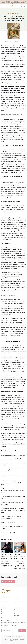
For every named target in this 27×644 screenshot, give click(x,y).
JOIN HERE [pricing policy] (21, 1)
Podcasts (3, 614)
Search (22, 6)
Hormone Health (15, 13)
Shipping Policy (18, 601)
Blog (2, 612)
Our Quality (4, 599)
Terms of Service (5, 603)
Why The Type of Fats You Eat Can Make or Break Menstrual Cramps (13, 18)
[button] (14, 6)
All (9, 13)
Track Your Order (18, 599)
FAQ (15, 605)
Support (16, 603)
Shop (2, 610)
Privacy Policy (4, 601)
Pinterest (18, 614)
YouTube (17, 616)
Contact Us (17, 597)
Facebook (18, 612)
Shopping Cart (25, 6)
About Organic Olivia (6, 597)
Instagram (18, 610)
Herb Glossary (5, 616)
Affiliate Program (5, 605)
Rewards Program (5, 618)
